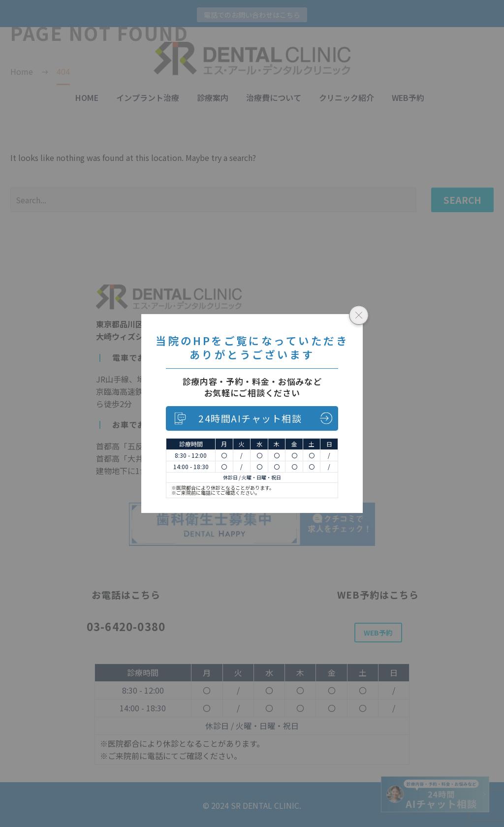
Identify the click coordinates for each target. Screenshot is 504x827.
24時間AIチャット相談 (250, 418)
